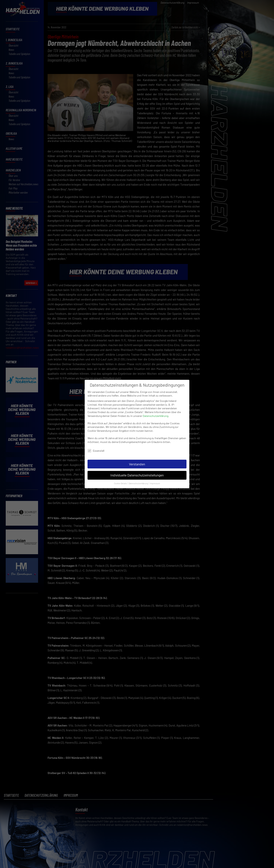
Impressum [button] (155, 482)
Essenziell (96, 449)
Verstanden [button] (137, 462)
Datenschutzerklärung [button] (139, 482)
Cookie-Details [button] (121, 482)
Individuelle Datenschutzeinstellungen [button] (137, 473)
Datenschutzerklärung (155, 414)
